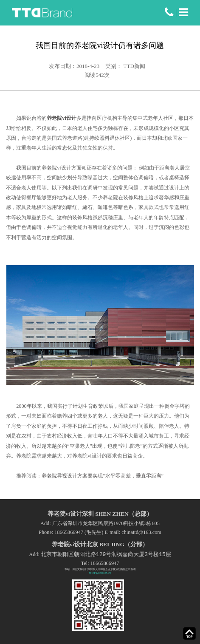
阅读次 (97, 75)
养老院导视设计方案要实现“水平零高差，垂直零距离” (103, 476)
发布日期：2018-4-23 (74, 66)
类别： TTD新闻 (125, 66)
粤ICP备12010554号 (100, 573)
